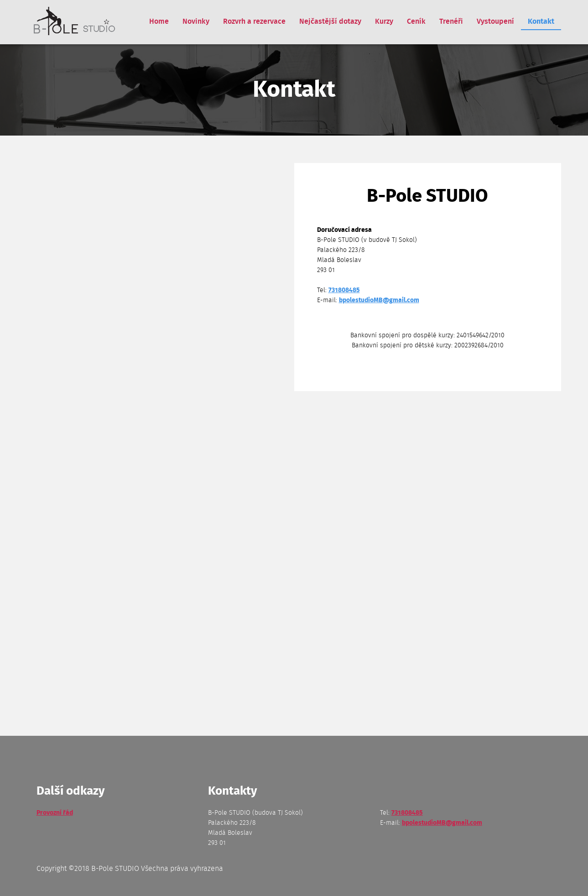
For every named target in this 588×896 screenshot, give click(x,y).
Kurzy (384, 21)
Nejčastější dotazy (330, 21)
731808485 (344, 290)
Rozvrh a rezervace (254, 21)
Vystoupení (495, 21)
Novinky (196, 21)
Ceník (416, 21)
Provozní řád (55, 813)
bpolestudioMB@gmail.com (379, 300)
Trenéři (451, 21)
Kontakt (541, 21)
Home (159, 21)
